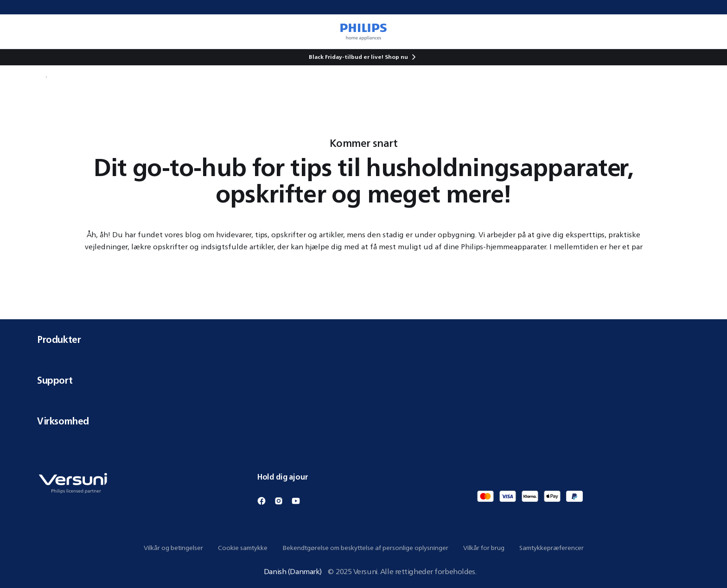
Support (363, 380)
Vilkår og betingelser (173, 548)
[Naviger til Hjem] (40, 77)
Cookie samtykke (243, 548)
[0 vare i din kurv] (707, 32)
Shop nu (396, 57)
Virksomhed (363, 421)
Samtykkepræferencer (552, 548)
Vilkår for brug (484, 548)
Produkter (363, 339)
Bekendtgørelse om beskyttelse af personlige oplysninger (365, 548)
